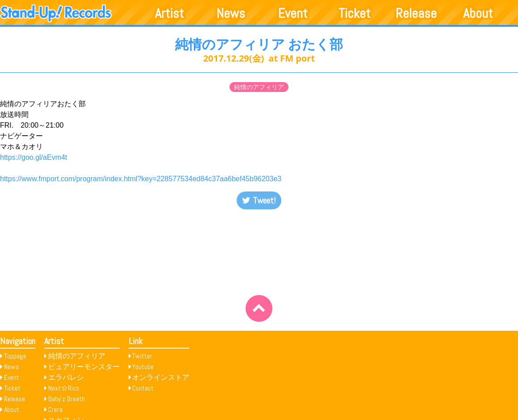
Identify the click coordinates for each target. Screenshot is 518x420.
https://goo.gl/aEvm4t (33, 157)
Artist (169, 13)
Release (416, 13)
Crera (55, 410)
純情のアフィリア (259, 87)
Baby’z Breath (67, 399)
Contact (143, 388)
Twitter (142, 356)
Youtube (143, 367)
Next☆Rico (64, 388)
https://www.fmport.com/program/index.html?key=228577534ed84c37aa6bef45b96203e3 (141, 179)
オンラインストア (161, 377)
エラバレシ (66, 377)
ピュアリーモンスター (84, 367)
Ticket (355, 13)
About (478, 13)
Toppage (15, 356)
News (231, 13)
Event (293, 13)
